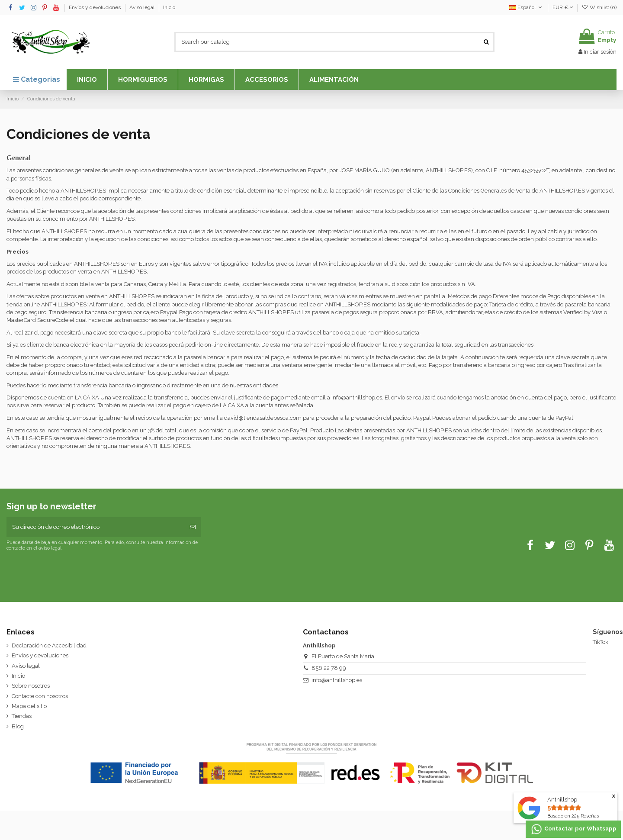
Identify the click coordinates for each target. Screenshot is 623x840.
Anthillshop (562, 800)
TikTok (601, 642)
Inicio (169, 7)
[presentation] (79, 572)
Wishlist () (599, 7)
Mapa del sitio (29, 706)
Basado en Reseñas (573, 816)
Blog (18, 726)
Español (526, 7)
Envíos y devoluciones (95, 7)
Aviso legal (143, 7)
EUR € (563, 7)
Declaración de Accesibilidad (49, 645)
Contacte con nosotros (40, 696)
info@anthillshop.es (337, 680)
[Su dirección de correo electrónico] (95, 527)
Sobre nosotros (31, 686)
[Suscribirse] (193, 527)
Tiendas (22, 716)
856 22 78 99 (329, 668)
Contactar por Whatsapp (573, 829)
